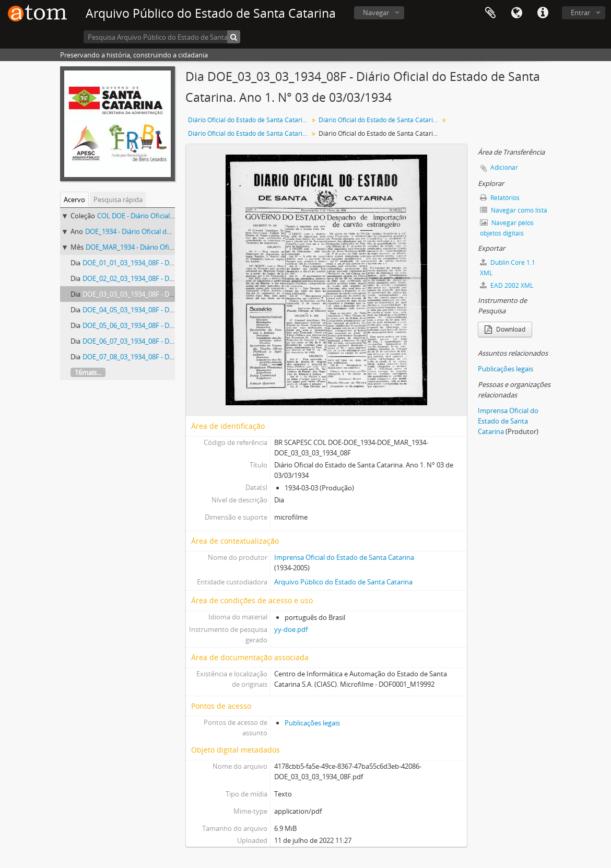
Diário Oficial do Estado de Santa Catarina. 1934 (380, 120)
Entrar (580, 13)
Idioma (516, 13)
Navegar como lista (514, 210)
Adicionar (504, 167)
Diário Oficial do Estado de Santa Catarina (249, 120)
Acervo (74, 200)
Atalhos (543, 13)
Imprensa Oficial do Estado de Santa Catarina (344, 557)
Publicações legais (312, 723)
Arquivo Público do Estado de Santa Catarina (343, 582)
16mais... (88, 372)
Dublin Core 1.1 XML (508, 268)
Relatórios (500, 198)
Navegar (376, 13)
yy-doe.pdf (291, 629)
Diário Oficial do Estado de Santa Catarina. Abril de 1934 (249, 133)
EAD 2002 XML (507, 285)
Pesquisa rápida (118, 200)
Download (505, 329)
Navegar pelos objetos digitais (507, 228)
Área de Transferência (490, 13)
